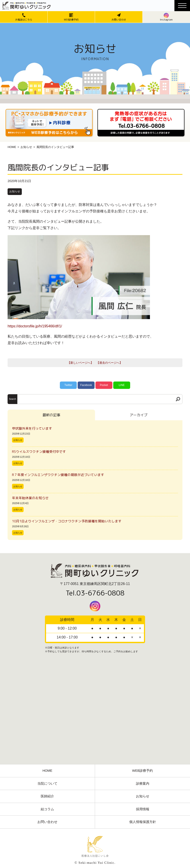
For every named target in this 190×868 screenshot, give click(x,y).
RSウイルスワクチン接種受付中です (39, 452)
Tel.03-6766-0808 (95, 593)
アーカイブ (139, 415)
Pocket (104, 385)
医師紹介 (47, 796)
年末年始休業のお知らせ (30, 498)
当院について (47, 784)
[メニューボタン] (182, 6)
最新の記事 (51, 415)
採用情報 (143, 809)
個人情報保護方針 (143, 822)
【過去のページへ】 (109, 363)
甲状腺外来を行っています (32, 428)
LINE (122, 385)
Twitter (68, 385)
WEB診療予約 (143, 771)
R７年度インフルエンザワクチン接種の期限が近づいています (58, 475)
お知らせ (26, 147)
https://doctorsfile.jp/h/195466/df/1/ (35, 326)
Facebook (86, 385)
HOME (12, 147)
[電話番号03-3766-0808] (141, 110)
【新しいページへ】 (80, 363)
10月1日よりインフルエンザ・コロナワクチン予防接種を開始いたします (67, 521)
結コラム (47, 809)
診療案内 (143, 784)
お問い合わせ (47, 822)
